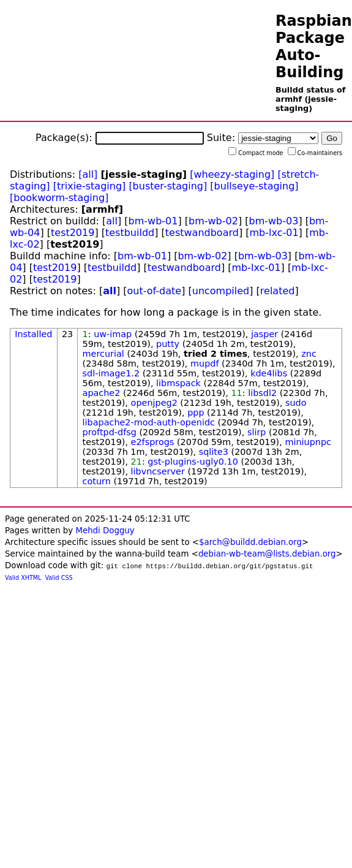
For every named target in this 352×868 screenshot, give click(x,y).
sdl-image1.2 (111, 373)
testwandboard (202, 233)
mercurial (103, 354)
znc (309, 354)
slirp (257, 432)
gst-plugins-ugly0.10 (193, 462)
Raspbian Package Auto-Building (314, 47)
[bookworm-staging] (59, 198)
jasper (264, 334)
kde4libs (269, 373)
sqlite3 (214, 452)
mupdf (204, 364)
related (278, 291)
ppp (196, 413)
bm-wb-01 (153, 221)
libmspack (178, 383)
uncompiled (221, 291)
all (112, 221)
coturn (97, 481)
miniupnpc (308, 442)
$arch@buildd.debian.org (250, 542)
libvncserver (158, 471)
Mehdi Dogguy (105, 531)
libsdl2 (262, 393)
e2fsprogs (153, 442)
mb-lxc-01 (274, 233)
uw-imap (113, 334)
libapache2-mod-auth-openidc (149, 422)
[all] (88, 174)
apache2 (102, 393)
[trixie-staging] (90, 186)
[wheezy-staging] (232, 174)
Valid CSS (59, 578)
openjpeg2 (154, 403)
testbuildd (130, 233)
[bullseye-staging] (254, 186)
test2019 (73, 233)
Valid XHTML (23, 578)
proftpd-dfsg (110, 432)
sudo (296, 403)
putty (168, 344)
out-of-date (155, 291)
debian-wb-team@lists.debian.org (267, 554)
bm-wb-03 (273, 221)
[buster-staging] (168, 186)
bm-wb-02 (213, 221)
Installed (33, 334)
